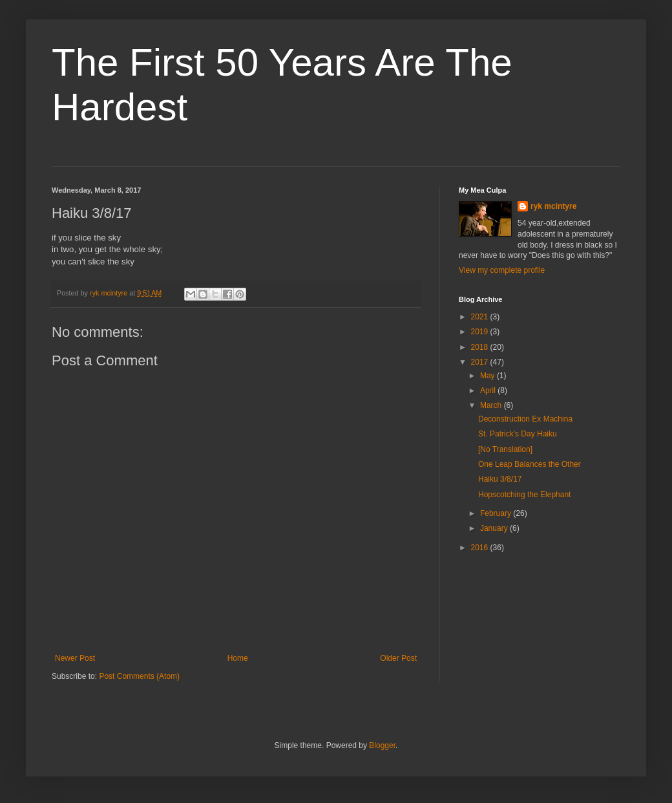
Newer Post (75, 658)
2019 (481, 332)
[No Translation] (505, 449)
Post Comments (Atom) (139, 676)
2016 (481, 548)
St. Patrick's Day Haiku (518, 434)
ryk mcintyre (553, 206)
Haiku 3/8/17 (500, 479)
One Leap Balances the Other (530, 464)
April (489, 391)
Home (238, 658)
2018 (481, 347)
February (497, 513)
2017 (481, 362)
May (488, 376)
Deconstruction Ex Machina (525, 419)
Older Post (398, 658)
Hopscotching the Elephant (524, 495)
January (495, 528)
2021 (481, 317)
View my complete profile (502, 270)
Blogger (382, 745)
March (492, 405)
